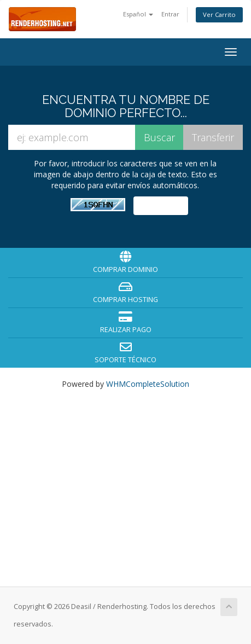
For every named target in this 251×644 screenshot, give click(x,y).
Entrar (170, 14)
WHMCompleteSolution (148, 384)
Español (138, 14)
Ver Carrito (219, 14)
